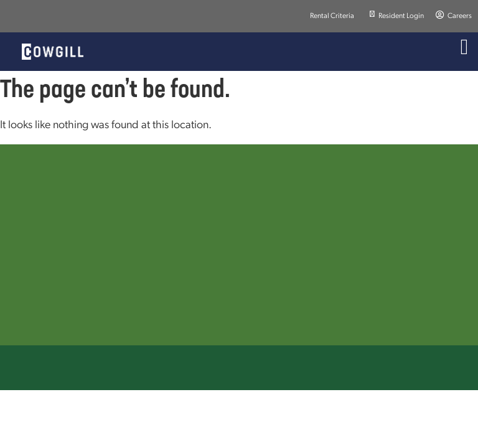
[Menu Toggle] (465, 47)
